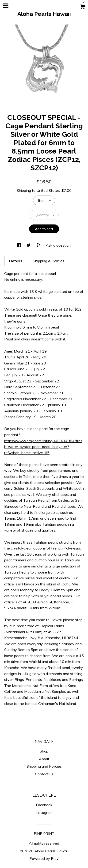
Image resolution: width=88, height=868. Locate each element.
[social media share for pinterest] (39, 245)
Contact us (44, 774)
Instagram (44, 812)
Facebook (44, 805)
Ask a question (58, 245)
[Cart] (83, 7)
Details (16, 261)
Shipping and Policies (44, 766)
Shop (44, 751)
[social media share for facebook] (20, 245)
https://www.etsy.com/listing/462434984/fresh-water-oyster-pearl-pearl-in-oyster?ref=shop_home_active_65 (43, 447)
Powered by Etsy (44, 858)
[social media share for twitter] (29, 245)
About (44, 759)
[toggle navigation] (6, 6)
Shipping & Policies (49, 261)
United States (48, 190)
